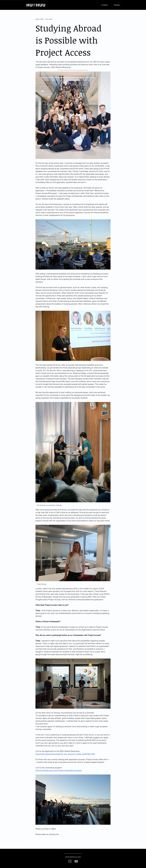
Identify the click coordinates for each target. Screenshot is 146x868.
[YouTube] (76, 861)
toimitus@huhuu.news (73, 857)
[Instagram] (70, 861)
